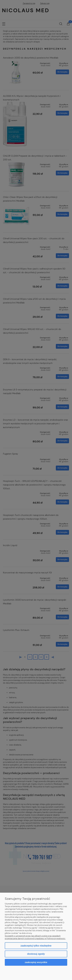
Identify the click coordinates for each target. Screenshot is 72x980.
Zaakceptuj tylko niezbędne (36, 946)
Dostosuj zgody (36, 954)
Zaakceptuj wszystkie (36, 962)
